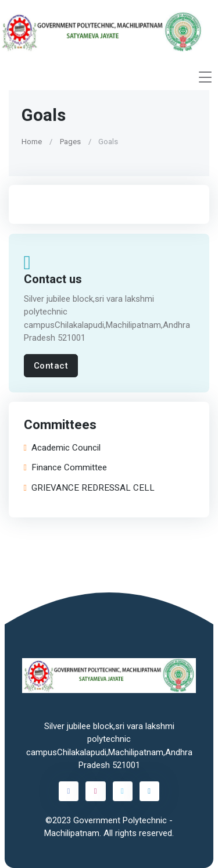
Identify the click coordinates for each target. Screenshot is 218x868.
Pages (70, 141)
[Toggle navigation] (205, 77)
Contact (51, 366)
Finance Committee (65, 468)
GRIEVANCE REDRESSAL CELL (89, 488)
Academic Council (62, 447)
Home (32, 141)
